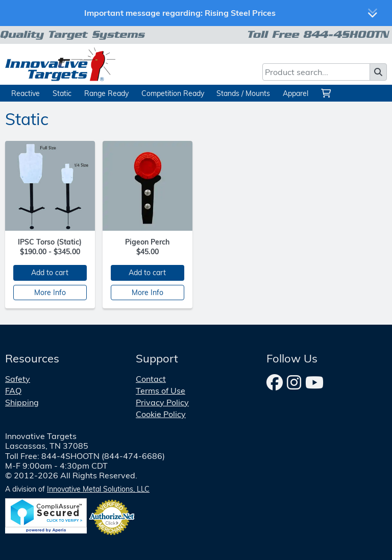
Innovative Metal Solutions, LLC (98, 489)
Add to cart (50, 272)
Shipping (22, 402)
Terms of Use (161, 391)
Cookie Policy (161, 414)
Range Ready (106, 93)
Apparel (296, 93)
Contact (151, 379)
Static (62, 93)
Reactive (26, 93)
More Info (50, 292)
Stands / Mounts (243, 93)
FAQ (13, 391)
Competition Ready (173, 93)
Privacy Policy (162, 402)
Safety (18, 379)
